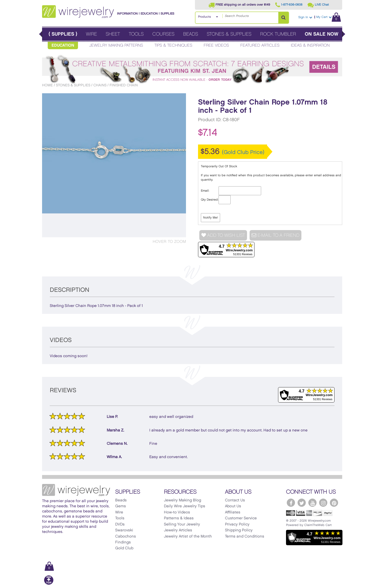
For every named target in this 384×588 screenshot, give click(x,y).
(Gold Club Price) (243, 152)
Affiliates (233, 512)
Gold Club (124, 548)
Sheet (113, 34)
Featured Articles (260, 45)
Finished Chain (124, 85)
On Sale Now (322, 34)
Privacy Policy (237, 524)
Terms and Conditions (245, 537)
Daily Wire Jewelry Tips (185, 506)
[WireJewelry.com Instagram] (323, 503)
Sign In (305, 17)
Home (47, 85)
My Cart (329, 17)
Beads (191, 34)
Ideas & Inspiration (310, 45)
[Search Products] (283, 18)
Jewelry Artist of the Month (188, 537)
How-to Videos (177, 512)
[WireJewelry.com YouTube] (312, 503)
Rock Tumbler (278, 34)
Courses (163, 34)
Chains (100, 85)
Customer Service (241, 518)
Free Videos (216, 45)
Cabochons (126, 537)
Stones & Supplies (229, 34)
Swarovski (124, 530)
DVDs (120, 524)
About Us (233, 506)
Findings (123, 542)
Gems (121, 506)
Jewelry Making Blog (183, 500)
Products (204, 17)
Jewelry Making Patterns (116, 45)
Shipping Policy (239, 530)
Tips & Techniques (173, 45)
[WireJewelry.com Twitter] (302, 503)
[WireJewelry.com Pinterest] (334, 503)
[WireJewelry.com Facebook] (291, 503)
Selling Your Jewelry (182, 524)
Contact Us (235, 500)
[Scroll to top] (49, 584)
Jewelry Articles (178, 530)
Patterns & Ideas (179, 518)
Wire (91, 34)
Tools (136, 34)
